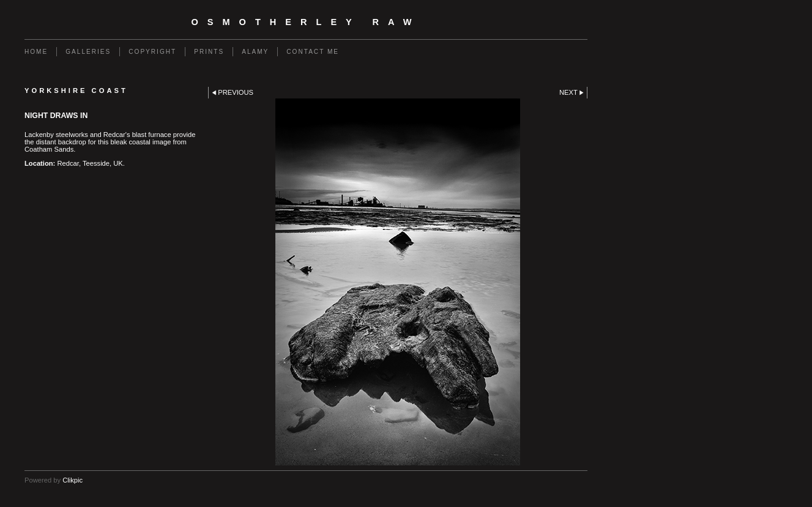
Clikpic (73, 480)
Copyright (152, 52)
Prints (209, 52)
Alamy (255, 52)
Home (36, 52)
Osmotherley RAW (306, 22)
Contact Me (313, 52)
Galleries (88, 52)
